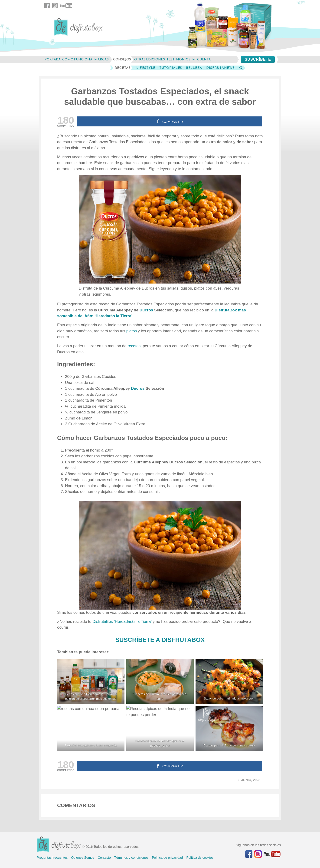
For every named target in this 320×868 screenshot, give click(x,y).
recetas (134, 346)
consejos (122, 59)
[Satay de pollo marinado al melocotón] (229, 682)
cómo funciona (77, 59)
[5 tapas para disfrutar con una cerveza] (229, 728)
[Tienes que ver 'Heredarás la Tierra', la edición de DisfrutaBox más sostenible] (91, 682)
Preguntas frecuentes (52, 858)
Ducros (147, 310)
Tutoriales (171, 68)
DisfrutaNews (220, 68)
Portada (53, 59)
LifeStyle (146, 68)
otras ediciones (150, 59)
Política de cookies (200, 858)
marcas (101, 59)
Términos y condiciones (131, 858)
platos (132, 331)
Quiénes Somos (83, 858)
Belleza (194, 68)
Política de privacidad (167, 858)
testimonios (178, 59)
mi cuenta (202, 59)
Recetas (123, 68)
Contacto (104, 858)
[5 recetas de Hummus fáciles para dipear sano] (160, 682)
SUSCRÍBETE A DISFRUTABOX (160, 640)
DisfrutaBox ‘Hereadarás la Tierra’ (122, 622)
